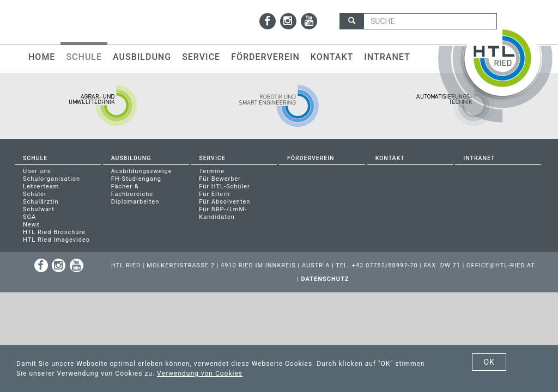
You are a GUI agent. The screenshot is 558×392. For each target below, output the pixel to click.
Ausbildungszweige (142, 171)
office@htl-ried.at (501, 265)
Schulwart (39, 209)
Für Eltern (214, 194)
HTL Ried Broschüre (54, 232)
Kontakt (332, 57)
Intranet (387, 57)
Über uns (37, 171)
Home (42, 57)
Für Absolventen (225, 202)
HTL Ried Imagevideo (56, 240)
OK (489, 362)
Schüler (35, 194)
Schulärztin (41, 202)
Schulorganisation (51, 179)
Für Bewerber (220, 179)
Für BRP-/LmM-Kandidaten (223, 213)
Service (201, 57)
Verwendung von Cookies (200, 373)
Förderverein (265, 57)
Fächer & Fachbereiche (132, 190)
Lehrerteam (41, 186)
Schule (84, 57)
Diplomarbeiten (135, 202)
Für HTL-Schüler (224, 186)
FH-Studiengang (136, 179)
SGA (29, 217)
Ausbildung (142, 57)
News (32, 225)
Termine (212, 171)
